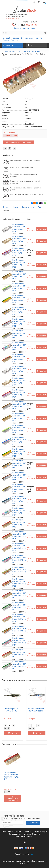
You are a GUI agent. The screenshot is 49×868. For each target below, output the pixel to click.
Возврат (44, 832)
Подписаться (33, 823)
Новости (39, 38)
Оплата (11, 832)
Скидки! (6, 38)
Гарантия (41, 207)
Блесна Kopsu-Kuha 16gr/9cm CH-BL (12, 710)
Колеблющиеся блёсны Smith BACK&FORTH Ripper (23, 52)
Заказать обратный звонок (24, 28)
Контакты (27, 834)
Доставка (19, 832)
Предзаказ (42, 229)
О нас (4, 832)
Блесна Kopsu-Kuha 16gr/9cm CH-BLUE (36, 710)
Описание (7, 207)
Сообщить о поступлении (19, 142)
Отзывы (14, 40)
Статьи (6, 40)
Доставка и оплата (29, 207)
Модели (6, 211)
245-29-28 (27, 25)
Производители (15, 834)
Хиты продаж (27, 38)
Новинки (16, 38)
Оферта (36, 832)
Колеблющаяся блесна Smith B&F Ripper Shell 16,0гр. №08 (11, 776)
